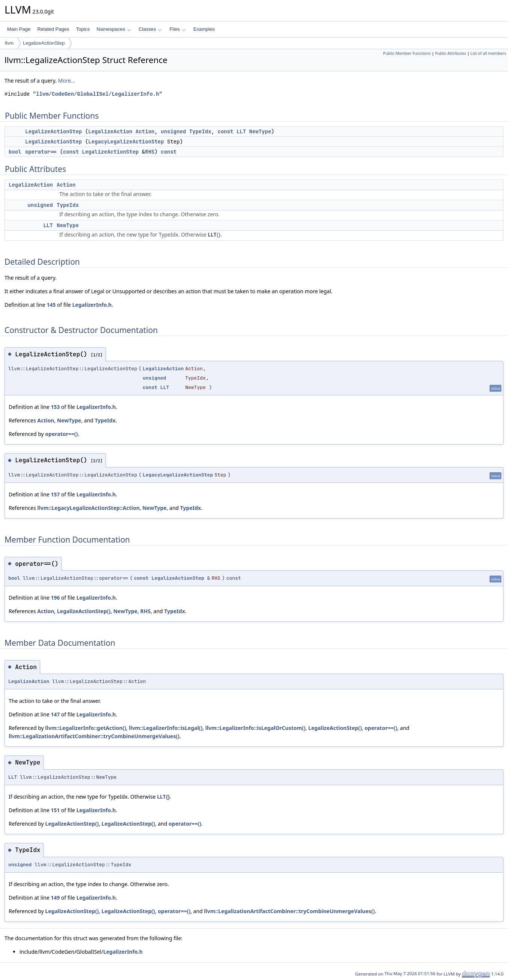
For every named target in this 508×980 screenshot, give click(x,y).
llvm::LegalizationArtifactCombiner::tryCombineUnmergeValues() (94, 736)
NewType (260, 131)
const (226, 131)
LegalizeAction (110, 131)
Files (177, 29)
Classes (150, 29)
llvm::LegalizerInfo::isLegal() (166, 728)
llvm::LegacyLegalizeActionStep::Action (88, 508)
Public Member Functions (407, 53)
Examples (204, 29)
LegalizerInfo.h (92, 305)
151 (55, 810)
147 (55, 714)
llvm (9, 43)
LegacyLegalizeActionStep (126, 142)
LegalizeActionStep (44, 43)
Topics (83, 29)
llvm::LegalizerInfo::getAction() (86, 728)
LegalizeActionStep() (84, 611)
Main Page (19, 29)
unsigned (173, 131)
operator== (41, 152)
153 (55, 407)
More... (66, 81)
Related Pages (53, 29)
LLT (241, 131)
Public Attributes (451, 53)
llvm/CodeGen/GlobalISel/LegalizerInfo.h (98, 94)
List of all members (488, 53)
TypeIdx (200, 131)
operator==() (61, 434)
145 (51, 305)
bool (15, 152)
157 (55, 494)
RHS (150, 152)
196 (55, 598)
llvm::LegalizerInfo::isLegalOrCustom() (256, 728)
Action (145, 131)
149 (55, 898)
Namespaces (114, 29)
